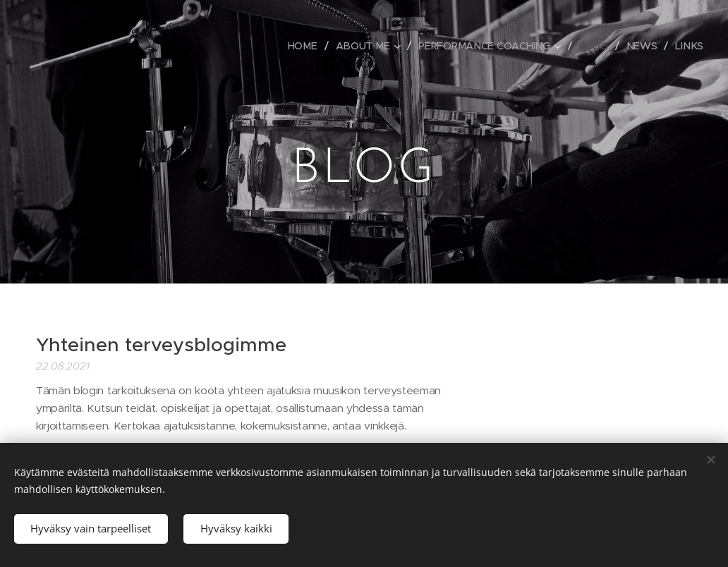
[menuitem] (312, 46)
